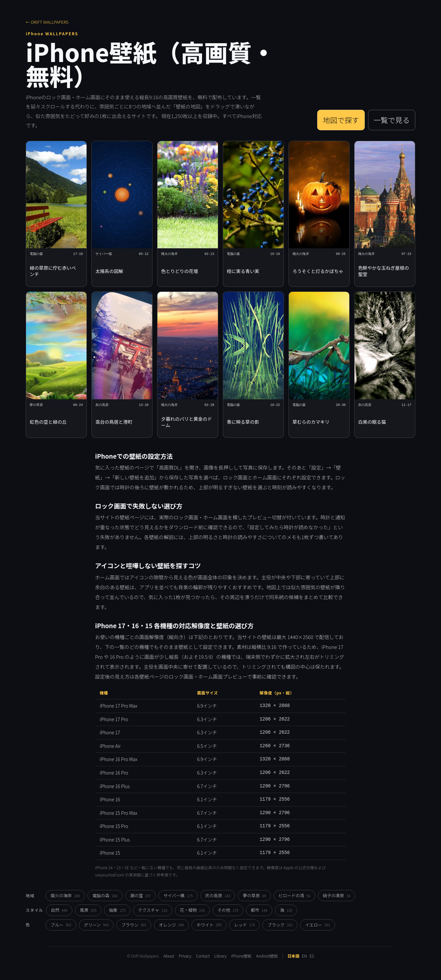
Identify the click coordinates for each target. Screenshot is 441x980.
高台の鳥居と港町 (114, 422)
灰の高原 (218, 895)
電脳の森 (105, 895)
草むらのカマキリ (311, 422)
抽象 (117, 910)
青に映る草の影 (243, 422)
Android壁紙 (267, 956)
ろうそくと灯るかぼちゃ (318, 271)
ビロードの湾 (294, 895)
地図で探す (341, 120)
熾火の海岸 (65, 895)
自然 (59, 910)
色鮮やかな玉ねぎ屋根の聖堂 (384, 271)
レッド (244, 925)
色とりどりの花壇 (180, 271)
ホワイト (209, 925)
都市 (259, 910)
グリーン (96, 925)
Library (220, 956)
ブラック (280, 925)
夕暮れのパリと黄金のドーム (187, 422)
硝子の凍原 (337, 895)
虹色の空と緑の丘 (48, 422)
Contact (203, 956)
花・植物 (192, 910)
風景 (88, 910)
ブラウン (134, 925)
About (169, 956)
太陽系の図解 (109, 271)
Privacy (185, 956)
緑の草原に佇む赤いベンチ (53, 271)
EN (305, 956)
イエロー (318, 925)
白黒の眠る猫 (372, 422)
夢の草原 (254, 895)
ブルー (61, 925)
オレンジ (171, 925)
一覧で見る (392, 120)
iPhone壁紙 (241, 956)
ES (312, 956)
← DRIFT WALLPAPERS (47, 22)
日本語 (293, 956)
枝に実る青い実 (243, 271)
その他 (228, 910)
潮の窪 (140, 895)
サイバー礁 (178, 895)
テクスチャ (153, 910)
